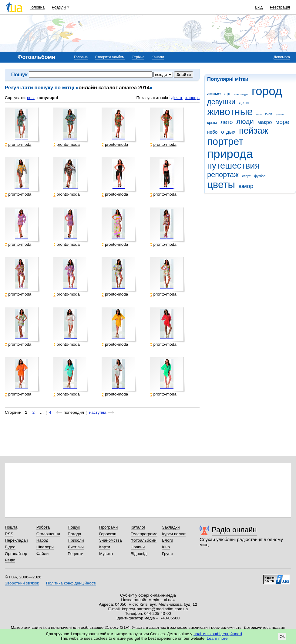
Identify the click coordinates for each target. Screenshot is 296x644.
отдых (228, 132)
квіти (259, 114)
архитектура (241, 94)
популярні (48, 98)
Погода (74, 534)
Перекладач (16, 540)
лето (227, 122)
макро (265, 122)
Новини (138, 547)
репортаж (223, 175)
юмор (246, 186)
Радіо (10, 560)
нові (31, 98)
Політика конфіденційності (71, 583)
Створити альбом (110, 57)
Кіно (166, 547)
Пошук (74, 527)
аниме (214, 93)
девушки (221, 102)
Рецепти (76, 554)
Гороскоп (108, 534)
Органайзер (16, 554)
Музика (106, 554)
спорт (247, 176)
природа (230, 154)
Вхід (259, 7)
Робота (43, 527)
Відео (10, 547)
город (267, 91)
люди (245, 122)
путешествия (233, 166)
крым (212, 123)
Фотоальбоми (144, 540)
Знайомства (111, 540)
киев (269, 114)
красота (280, 114)
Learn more (217, 638)
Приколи (76, 540)
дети (244, 103)
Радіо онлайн (234, 530)
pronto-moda (18, 145)
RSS (9, 534)
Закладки (171, 527)
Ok (282, 637)
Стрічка (138, 57)
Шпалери (45, 547)
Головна (37, 7)
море (282, 122)
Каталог (138, 527)
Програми (108, 527)
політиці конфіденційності (218, 634)
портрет (225, 141)
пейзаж (254, 131)
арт (228, 94)
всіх (164, 98)
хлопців (192, 98)
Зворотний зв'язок (22, 583)
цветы (221, 185)
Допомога (282, 57)
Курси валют (174, 534)
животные (230, 112)
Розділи (59, 7)
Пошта (11, 527)
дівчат (177, 98)
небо (212, 132)
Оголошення (48, 534)
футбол (260, 176)
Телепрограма (144, 534)
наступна (98, 412)
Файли (43, 554)
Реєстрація (280, 7)
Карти (105, 547)
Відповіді (139, 554)
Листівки (76, 547)
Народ (42, 540)
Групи (167, 554)
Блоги (168, 540)
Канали (158, 57)
